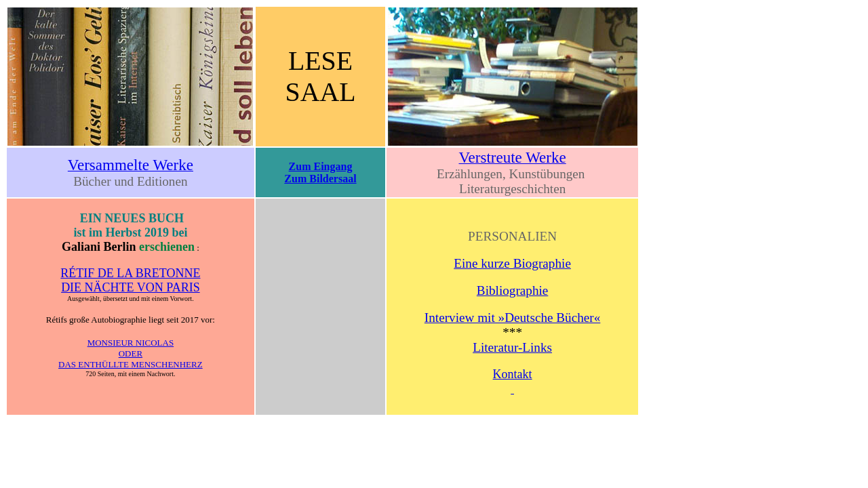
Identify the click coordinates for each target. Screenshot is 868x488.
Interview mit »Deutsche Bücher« (512, 318)
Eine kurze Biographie (512, 263)
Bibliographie (513, 290)
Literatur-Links (512, 347)
